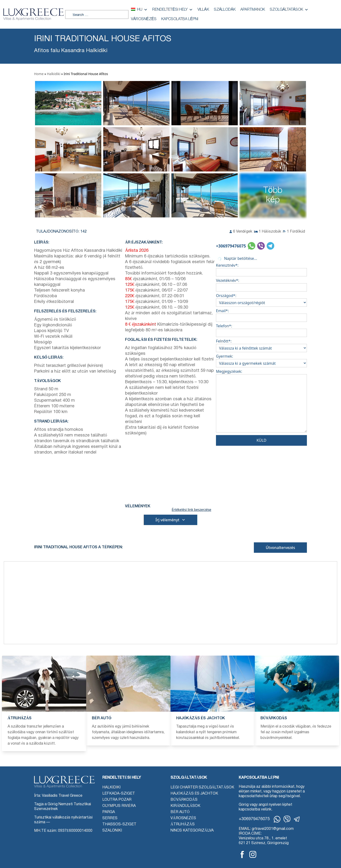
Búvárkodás (184, 800)
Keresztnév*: (261, 269)
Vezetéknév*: (261, 284)
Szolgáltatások (289, 10)
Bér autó (180, 812)
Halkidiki (54, 74)
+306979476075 (231, 246)
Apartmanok (253, 10)
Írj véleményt (171, 520)
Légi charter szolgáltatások (202, 787)
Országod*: (261, 299)
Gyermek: (261, 360)
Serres (110, 818)
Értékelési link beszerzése (191, 510)
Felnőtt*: (261, 345)
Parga (109, 812)
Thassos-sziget (119, 824)
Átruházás (183, 824)
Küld (261, 440)
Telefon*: (261, 329)
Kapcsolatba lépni (180, 19)
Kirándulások (185, 806)
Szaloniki (112, 831)
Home (39, 74)
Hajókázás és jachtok (194, 794)
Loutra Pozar (117, 800)
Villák (203, 10)
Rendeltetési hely (173, 10)
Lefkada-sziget (119, 794)
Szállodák (225, 10)
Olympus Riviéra (119, 806)
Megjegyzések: (261, 402)
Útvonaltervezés (280, 548)
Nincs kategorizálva (192, 831)
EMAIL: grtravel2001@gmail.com (266, 829)
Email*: (261, 314)
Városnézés (144, 19)
